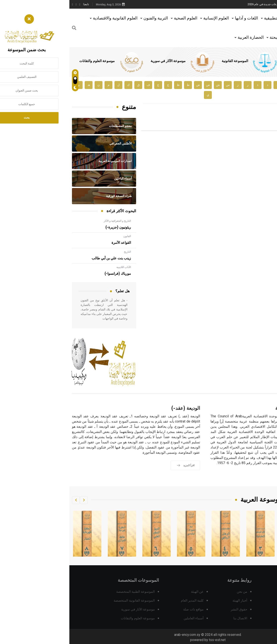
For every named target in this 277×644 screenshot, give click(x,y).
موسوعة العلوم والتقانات (28, 61)
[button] (14, 500)
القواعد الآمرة (52, 243)
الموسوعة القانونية (166, 61)
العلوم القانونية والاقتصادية (46, 18)
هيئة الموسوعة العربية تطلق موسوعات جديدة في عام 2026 (213, 4)
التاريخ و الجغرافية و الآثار (48, 221)
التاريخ (58, 252)
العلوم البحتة (211, 37)
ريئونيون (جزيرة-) (49, 227)
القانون (58, 236)
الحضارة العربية (181, 37)
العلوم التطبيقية (208, 18)
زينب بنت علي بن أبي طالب (42, 258)
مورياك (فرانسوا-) (48, 274)
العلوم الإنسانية (147, 18)
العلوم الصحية (116, 18)
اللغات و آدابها (177, 18)
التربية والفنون (86, 18)
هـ (19, 85)
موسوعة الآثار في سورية (99, 61)
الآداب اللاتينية (54, 267)
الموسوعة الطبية (227, 61)
